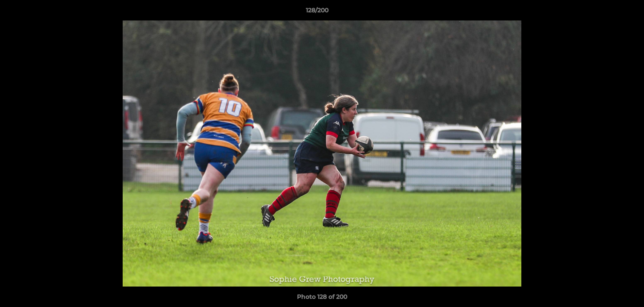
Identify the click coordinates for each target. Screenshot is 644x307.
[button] (608, 12)
